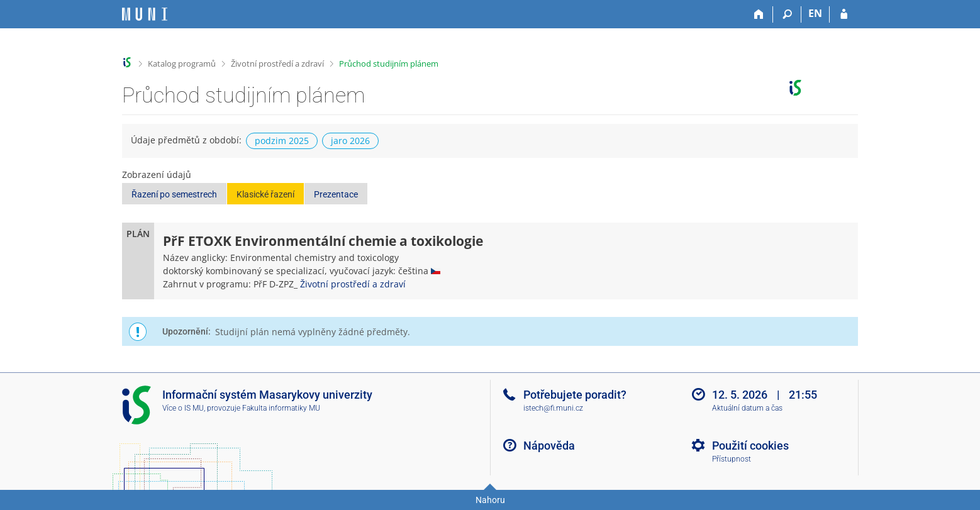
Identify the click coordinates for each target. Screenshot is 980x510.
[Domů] (759, 14)
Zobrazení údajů (157, 175)
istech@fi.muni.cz (553, 408)
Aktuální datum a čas (747, 408)
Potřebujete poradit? (575, 395)
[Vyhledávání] (787, 14)
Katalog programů (182, 64)
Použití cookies (750, 446)
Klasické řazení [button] (265, 194)
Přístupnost (732, 459)
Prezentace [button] (336, 194)
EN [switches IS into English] (815, 13)
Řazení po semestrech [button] (174, 194)
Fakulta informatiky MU (281, 408)
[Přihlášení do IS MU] (844, 14)
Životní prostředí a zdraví (277, 64)
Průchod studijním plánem (389, 64)
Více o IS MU (183, 408)
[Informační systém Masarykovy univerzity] (145, 14)
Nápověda (549, 446)
